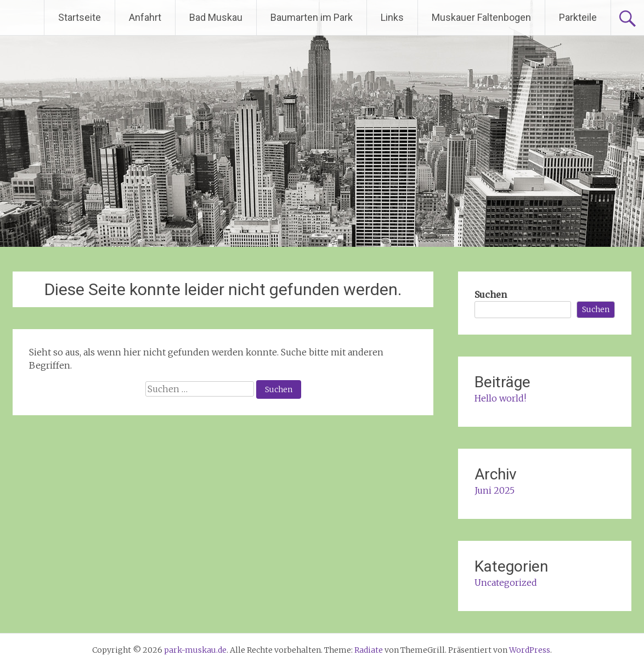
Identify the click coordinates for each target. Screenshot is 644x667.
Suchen (491, 295)
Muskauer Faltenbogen (481, 17)
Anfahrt (145, 17)
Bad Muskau (216, 17)
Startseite (80, 17)
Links (392, 17)
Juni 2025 (495, 490)
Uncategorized (506, 583)
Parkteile (578, 17)
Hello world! (500, 398)
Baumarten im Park (312, 17)
